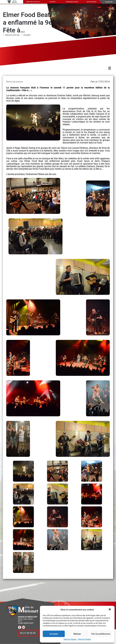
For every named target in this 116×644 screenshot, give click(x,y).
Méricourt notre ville (33, 2)
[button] (110, 610)
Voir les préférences (101, 634)
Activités (53, 2)
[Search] (110, 2)
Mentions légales (70, 639)
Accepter (54, 634)
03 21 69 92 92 (28, 633)
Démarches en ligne (72, 2)
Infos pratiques (92, 2)
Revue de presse (14, 82)
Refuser (77, 634)
